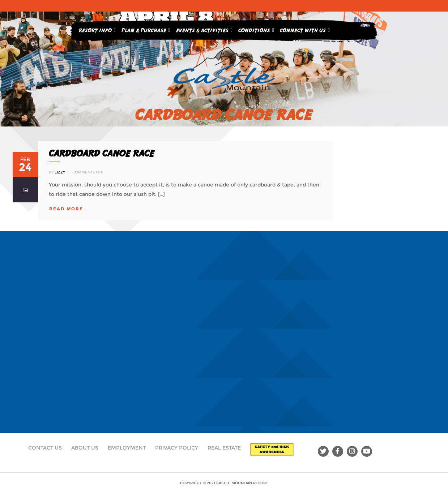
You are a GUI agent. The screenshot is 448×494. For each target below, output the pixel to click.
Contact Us (45, 448)
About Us (85, 448)
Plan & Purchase (146, 29)
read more (66, 209)
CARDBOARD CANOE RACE (102, 153)
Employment (127, 448)
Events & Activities (204, 29)
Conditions (256, 29)
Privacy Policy (177, 448)
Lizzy (60, 172)
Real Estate (224, 448)
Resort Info (97, 29)
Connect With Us (305, 29)
